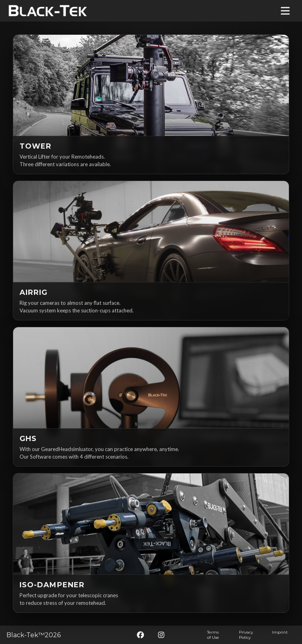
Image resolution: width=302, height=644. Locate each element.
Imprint (280, 632)
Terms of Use (213, 635)
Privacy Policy (246, 635)
